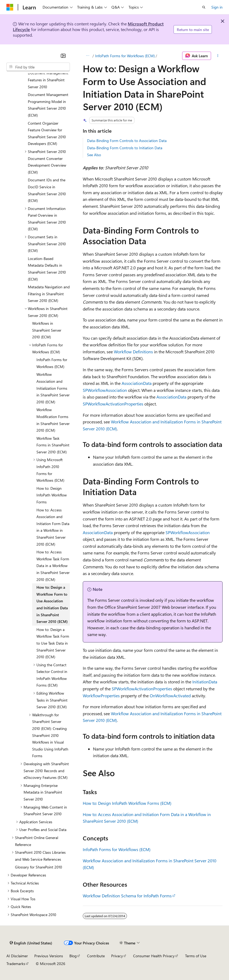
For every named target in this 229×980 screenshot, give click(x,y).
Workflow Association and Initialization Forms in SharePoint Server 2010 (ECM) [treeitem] (53, 388)
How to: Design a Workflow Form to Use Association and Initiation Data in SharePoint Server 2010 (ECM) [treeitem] (52, 604)
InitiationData (205, 682)
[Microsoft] (10, 7)
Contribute (96, 956)
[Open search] (204, 7)
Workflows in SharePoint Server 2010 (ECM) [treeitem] (47, 330)
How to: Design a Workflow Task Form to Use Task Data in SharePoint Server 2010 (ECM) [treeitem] (53, 643)
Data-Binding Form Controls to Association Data (127, 141)
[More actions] (218, 56)
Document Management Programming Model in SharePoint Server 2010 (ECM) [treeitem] (48, 105)
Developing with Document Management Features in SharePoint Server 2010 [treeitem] (48, 76)
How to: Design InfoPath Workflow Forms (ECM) (127, 803)
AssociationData (137, 383)
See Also (94, 155)
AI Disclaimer (17, 956)
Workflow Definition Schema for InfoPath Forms (127, 896)
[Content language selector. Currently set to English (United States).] (31, 943)
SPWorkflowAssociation (105, 390)
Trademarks (16, 964)
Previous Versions (49, 956)
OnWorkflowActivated (170, 696)
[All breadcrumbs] (87, 56)
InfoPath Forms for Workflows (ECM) (125, 56)
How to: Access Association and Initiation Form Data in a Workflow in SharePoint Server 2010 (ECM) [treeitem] (53, 527)
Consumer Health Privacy (154, 956)
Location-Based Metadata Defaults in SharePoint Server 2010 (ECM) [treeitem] (47, 269)
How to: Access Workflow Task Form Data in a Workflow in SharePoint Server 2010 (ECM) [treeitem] (53, 566)
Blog (73, 956)
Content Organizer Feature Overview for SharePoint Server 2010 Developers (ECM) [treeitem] (47, 133)
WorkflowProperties (101, 696)
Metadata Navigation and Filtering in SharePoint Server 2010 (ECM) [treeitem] (49, 294)
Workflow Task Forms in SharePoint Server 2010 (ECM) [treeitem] (53, 445)
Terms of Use (196, 956)
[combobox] (38, 67)
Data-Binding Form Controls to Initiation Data (125, 148)
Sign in (217, 7)
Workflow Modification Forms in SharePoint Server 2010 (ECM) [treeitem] (53, 420)
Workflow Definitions (133, 352)
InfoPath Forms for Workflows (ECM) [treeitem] (52, 363)
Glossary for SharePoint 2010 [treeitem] (39, 867)
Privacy (117, 956)
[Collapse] (63, 56)
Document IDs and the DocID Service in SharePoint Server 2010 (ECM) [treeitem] (47, 190)
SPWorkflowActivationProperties (113, 404)
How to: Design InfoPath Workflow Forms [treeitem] (52, 495)
